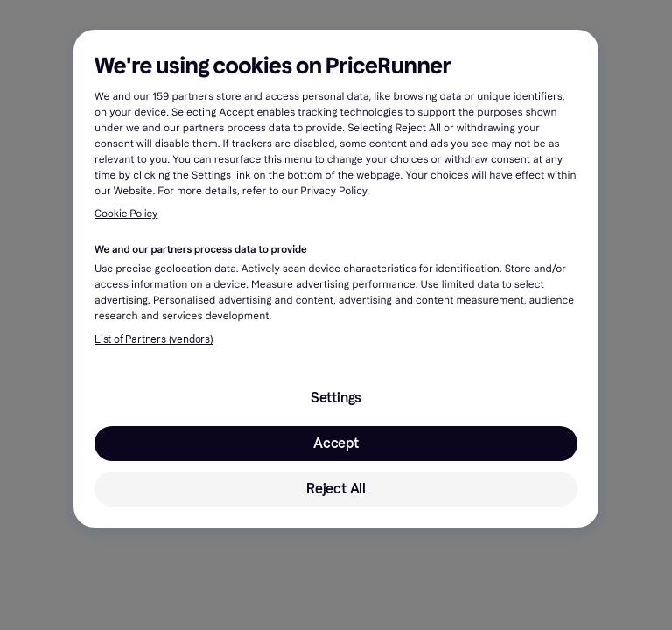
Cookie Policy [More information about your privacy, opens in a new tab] (126, 214)
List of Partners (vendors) (154, 339)
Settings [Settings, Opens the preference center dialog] (336, 398)
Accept (336, 443)
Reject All (336, 489)
